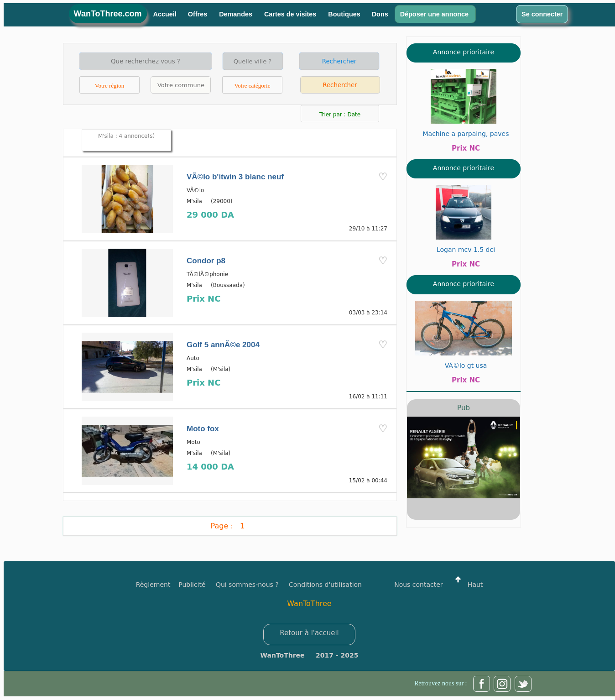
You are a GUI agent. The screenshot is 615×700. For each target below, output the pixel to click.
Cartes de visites (291, 14)
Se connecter (542, 14)
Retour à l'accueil (309, 633)
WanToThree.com (108, 14)
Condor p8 (206, 261)
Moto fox (203, 429)
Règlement (153, 585)
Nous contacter (418, 585)
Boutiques (344, 14)
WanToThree (309, 603)
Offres (198, 14)
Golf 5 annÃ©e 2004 (223, 345)
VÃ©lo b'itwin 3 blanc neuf (235, 177)
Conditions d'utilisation (325, 585)
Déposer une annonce (435, 14)
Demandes (237, 14)
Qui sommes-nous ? (247, 585)
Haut (467, 585)
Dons (380, 14)
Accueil (165, 14)
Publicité (197, 585)
